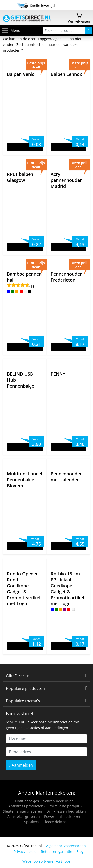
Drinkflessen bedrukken (66, 811)
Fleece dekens (55, 822)
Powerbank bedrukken (63, 817)
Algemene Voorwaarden (66, 846)
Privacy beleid (25, 851)
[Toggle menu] (6, 31)
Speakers (32, 822)
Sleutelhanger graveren (23, 811)
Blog (80, 851)
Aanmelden (21, 765)
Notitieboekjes (27, 801)
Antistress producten (26, 806)
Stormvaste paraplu (64, 806)
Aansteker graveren (24, 817)
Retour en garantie (57, 851)
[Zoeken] (89, 31)
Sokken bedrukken (58, 801)
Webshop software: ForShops (46, 861)
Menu (11, 31)
